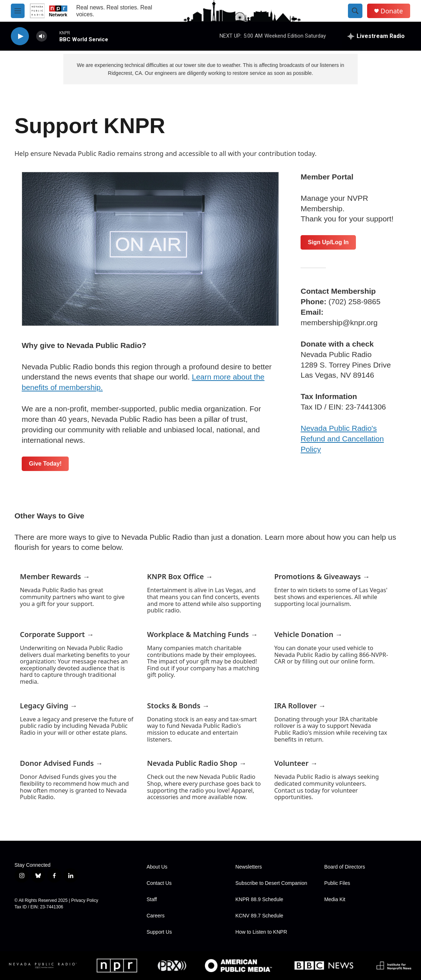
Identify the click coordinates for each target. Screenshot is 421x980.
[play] (20, 36)
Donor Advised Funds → (61, 763)
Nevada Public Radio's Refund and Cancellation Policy (342, 439)
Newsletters (249, 867)
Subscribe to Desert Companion (271, 883)
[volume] (42, 36)
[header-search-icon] (355, 11)
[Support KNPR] (150, 249)
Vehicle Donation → (308, 634)
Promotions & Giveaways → (322, 576)
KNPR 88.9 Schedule (259, 900)
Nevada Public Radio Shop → (197, 763)
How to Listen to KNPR (261, 932)
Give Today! (45, 464)
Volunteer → (296, 763)
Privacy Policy (85, 900)
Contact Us (159, 883)
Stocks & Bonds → (178, 706)
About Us (157, 867)
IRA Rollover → (300, 706)
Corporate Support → (57, 634)
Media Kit (335, 900)
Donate (392, 11)
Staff (152, 900)
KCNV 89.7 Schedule (259, 916)
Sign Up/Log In (328, 242)
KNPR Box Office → (180, 576)
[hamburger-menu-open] (18, 11)
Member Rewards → (55, 576)
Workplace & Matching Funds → (203, 634)
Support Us (159, 932)
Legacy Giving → (49, 706)
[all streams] (376, 36)
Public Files (337, 883)
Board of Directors (345, 867)
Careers (156, 916)
